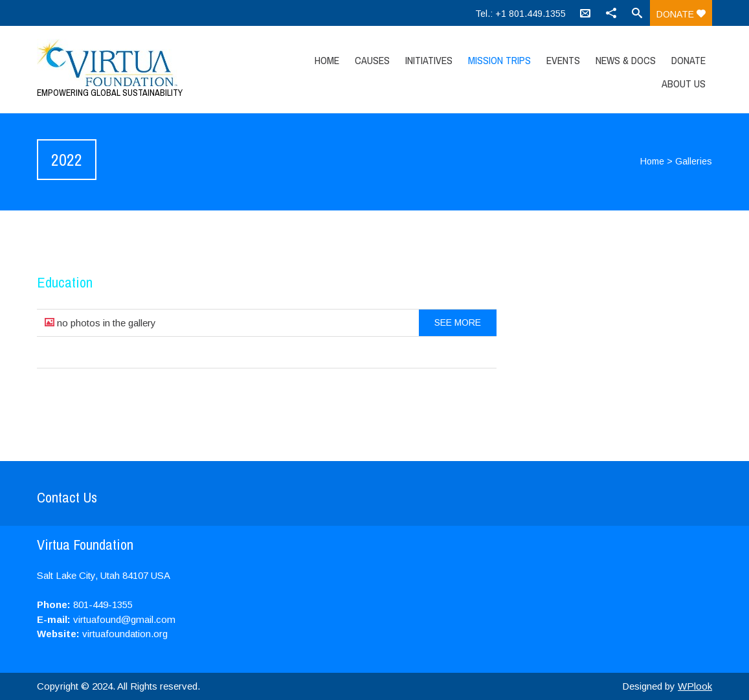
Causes (372, 60)
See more (458, 322)
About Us (684, 84)
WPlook (695, 686)
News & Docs (626, 60)
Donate (681, 14)
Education (65, 282)
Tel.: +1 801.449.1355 (520, 14)
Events (563, 60)
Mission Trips (499, 60)
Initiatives (429, 60)
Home (327, 60)
